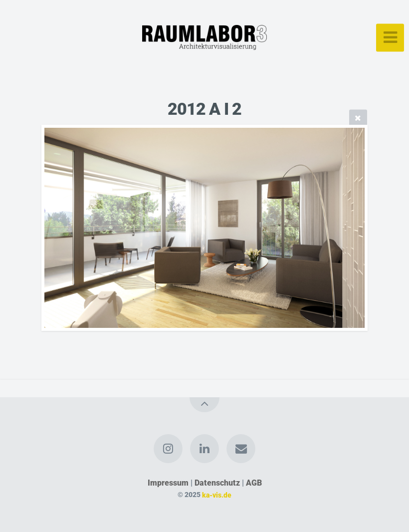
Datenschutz (217, 483)
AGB (254, 483)
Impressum (168, 483)
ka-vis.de (217, 495)
